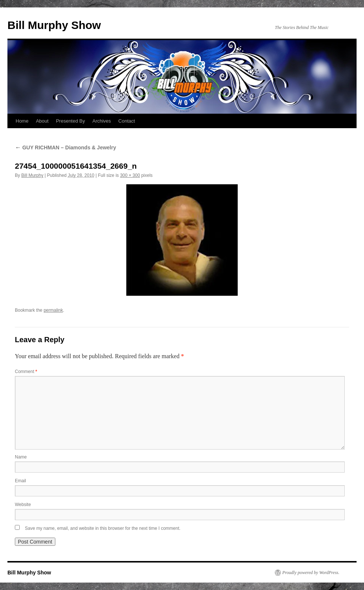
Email (20, 481)
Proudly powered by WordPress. (311, 573)
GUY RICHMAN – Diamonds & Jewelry (65, 147)
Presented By (71, 121)
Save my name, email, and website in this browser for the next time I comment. (103, 528)
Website (23, 505)
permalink (53, 310)
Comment (26, 372)
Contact (127, 121)
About (42, 121)
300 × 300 (130, 175)
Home (22, 121)
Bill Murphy (32, 175)
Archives (102, 121)
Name (21, 457)
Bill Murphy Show (54, 25)
